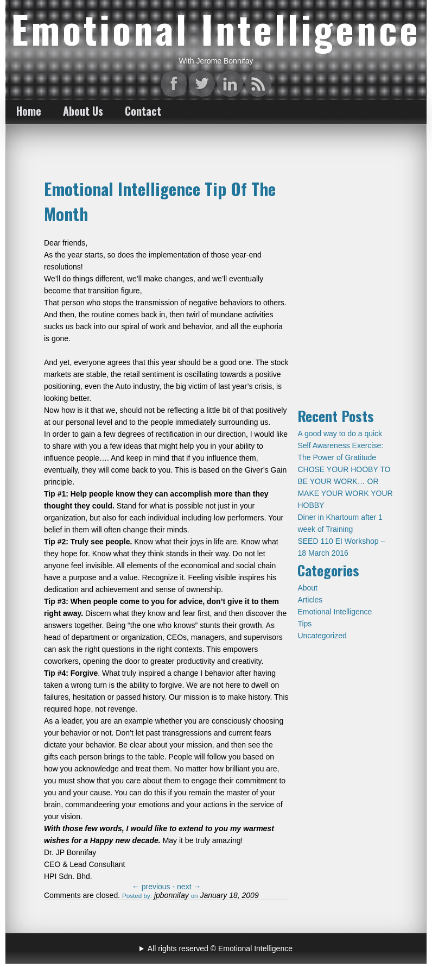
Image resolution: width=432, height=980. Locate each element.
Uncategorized (322, 636)
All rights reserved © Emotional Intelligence (220, 948)
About (307, 588)
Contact (143, 111)
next (189, 887)
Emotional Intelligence (335, 612)
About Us (83, 111)
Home (29, 111)
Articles (310, 600)
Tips (304, 624)
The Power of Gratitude (337, 457)
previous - (154, 887)
